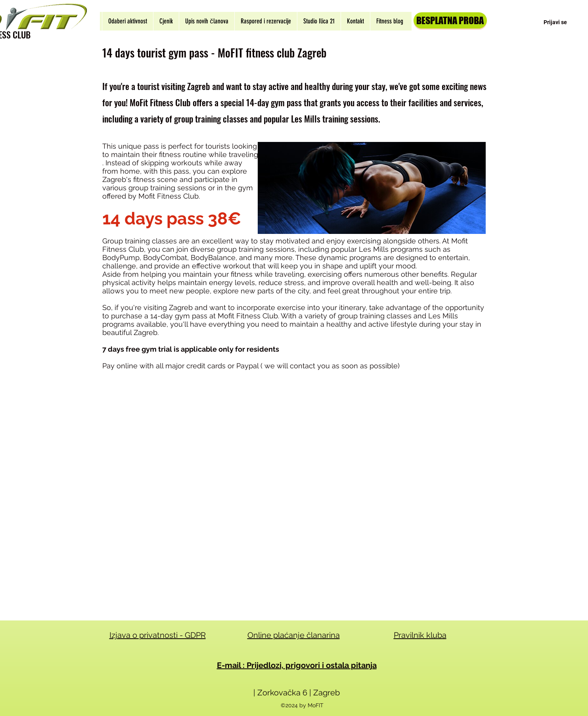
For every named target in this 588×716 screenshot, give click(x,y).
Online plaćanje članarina (294, 635)
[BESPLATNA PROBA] (450, 20)
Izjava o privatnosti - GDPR (158, 635)
